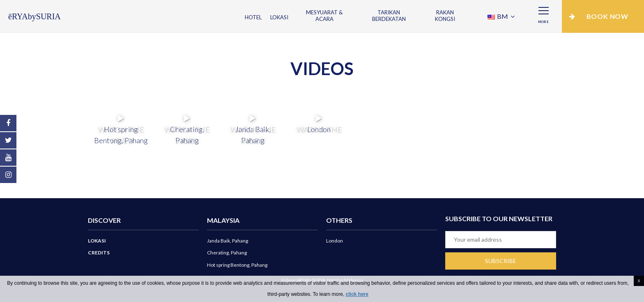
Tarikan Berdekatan (389, 16)
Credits (99, 253)
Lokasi (279, 17)
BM (498, 16)
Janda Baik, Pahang (228, 241)
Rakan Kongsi (445, 16)
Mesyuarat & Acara (324, 16)
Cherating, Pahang (227, 253)
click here (357, 294)
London (335, 241)
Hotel (253, 17)
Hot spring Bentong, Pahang (237, 265)
